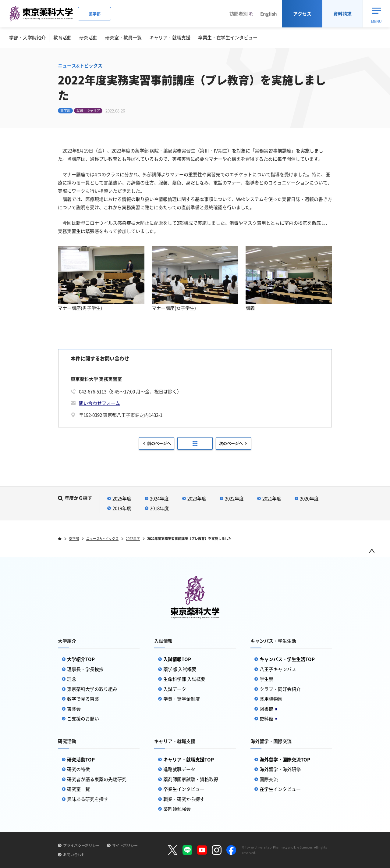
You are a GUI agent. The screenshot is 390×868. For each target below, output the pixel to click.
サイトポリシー (125, 845)
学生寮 (266, 679)
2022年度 (234, 498)
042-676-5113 (93, 391)
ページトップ (372, 551)
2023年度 (197, 498)
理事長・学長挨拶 (85, 669)
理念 (72, 679)
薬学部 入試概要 (180, 669)
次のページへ (231, 443)
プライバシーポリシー (81, 845)
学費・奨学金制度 (182, 699)
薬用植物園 (271, 699)
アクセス (302, 14)
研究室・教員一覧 (123, 38)
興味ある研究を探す (88, 799)
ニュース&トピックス (102, 539)
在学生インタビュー (280, 789)
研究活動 (88, 38)
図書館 (268, 709)
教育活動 (62, 38)
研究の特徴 (78, 769)
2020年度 (309, 498)
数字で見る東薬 (83, 699)
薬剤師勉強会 (177, 809)
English (269, 14)
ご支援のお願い (83, 719)
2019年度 (122, 508)
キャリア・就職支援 (170, 38)
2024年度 (159, 498)
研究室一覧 (78, 789)
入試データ (175, 689)
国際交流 (269, 779)
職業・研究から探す (184, 799)
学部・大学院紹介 (27, 38)
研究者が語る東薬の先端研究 (97, 779)
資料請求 (342, 14)
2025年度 (122, 498)
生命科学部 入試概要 (184, 679)
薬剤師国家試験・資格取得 (191, 779)
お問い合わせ (74, 855)
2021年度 (272, 498)
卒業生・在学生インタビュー (228, 38)
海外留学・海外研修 (280, 769)
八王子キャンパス (278, 669)
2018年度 (159, 508)
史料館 (268, 719)
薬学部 (74, 539)
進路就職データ (179, 769)
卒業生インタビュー (184, 789)
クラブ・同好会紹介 (280, 689)
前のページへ (159, 443)
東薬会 (74, 709)
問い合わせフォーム (99, 403)
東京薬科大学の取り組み (92, 689)
